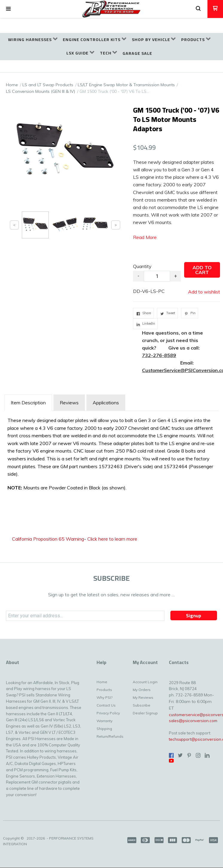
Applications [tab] (106, 403)
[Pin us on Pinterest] (189, 755)
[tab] (28, 403)
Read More (145, 237)
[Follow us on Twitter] (180, 755)
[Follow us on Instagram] (198, 755)
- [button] (138, 276)
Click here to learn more (112, 539)
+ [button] (176, 276)
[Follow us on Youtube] (171, 761)
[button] (8, 9)
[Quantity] (157, 276)
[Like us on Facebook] (171, 755)
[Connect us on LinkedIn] (207, 755)
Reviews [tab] (69, 403)
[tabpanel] (111, 456)
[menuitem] (33, 40)
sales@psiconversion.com (193, 721)
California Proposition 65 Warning (48, 539)
